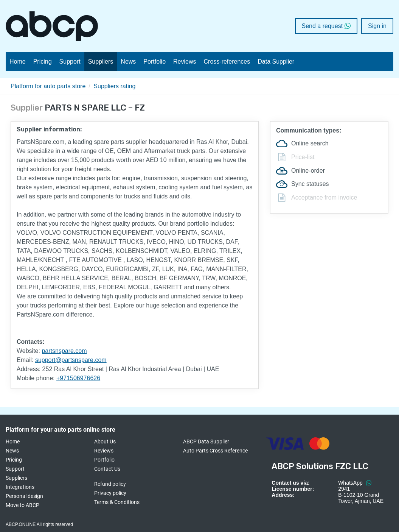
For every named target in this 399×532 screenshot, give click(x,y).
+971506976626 (78, 378)
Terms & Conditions (117, 502)
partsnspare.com (64, 351)
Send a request (326, 26)
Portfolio (154, 62)
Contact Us (107, 469)
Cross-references (227, 62)
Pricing (43, 62)
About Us (105, 442)
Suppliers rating (114, 86)
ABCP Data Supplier (206, 442)
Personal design (24, 496)
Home (18, 62)
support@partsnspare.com (71, 360)
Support (70, 62)
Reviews (185, 62)
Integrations (20, 487)
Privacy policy (110, 493)
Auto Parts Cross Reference (215, 451)
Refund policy (110, 484)
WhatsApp (355, 483)
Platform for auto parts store (48, 86)
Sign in (377, 26)
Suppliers (101, 62)
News (128, 62)
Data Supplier (276, 62)
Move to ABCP (23, 505)
